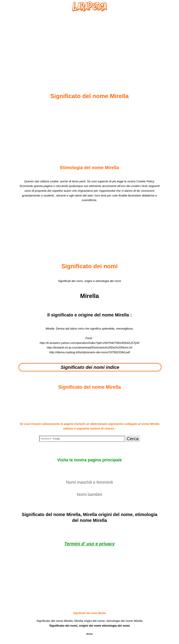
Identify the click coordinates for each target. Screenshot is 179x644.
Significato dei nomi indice (90, 367)
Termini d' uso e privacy (89, 544)
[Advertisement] (89, 45)
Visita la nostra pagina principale (89, 460)
